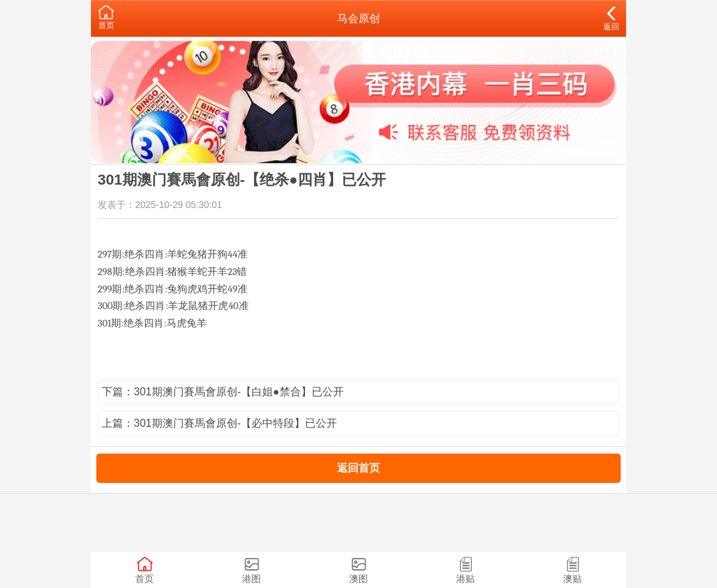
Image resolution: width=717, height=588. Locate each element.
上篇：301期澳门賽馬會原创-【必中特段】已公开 (219, 423)
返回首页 (358, 468)
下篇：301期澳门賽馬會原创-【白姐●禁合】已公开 (223, 392)
